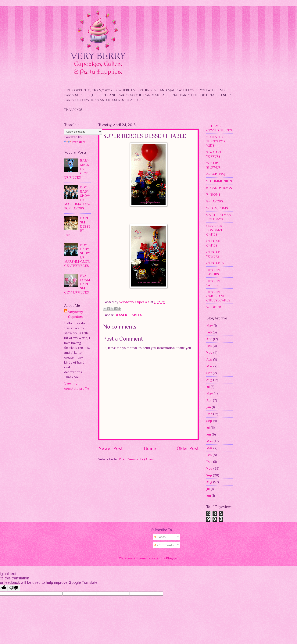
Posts (160, 537)
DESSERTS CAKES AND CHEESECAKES (218, 296)
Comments (164, 545)
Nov (209, 352)
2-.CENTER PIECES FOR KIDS (216, 141)
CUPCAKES (215, 263)
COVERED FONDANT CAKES (214, 230)
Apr (209, 339)
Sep (209, 421)
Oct (209, 373)
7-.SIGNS (213, 194)
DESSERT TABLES (128, 315)
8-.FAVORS (215, 201)
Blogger (172, 558)
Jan (209, 407)
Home (150, 448)
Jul (208, 387)
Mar (209, 366)
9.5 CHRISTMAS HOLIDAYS (218, 217)
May (209, 325)
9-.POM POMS (217, 208)
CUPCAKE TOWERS (214, 254)
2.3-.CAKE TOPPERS (214, 154)
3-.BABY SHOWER (213, 165)
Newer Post (111, 448)
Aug (209, 359)
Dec (209, 414)
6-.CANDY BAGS (219, 188)
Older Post (188, 448)
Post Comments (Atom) (137, 459)
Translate (75, 142)
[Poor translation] (14, 588)
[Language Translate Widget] (83, 132)
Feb (209, 332)
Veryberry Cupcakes (75, 314)
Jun (209, 434)
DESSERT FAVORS (213, 272)
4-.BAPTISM (216, 174)
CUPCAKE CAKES (214, 243)
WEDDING (214, 307)
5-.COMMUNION (219, 181)
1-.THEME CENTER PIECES (219, 128)
